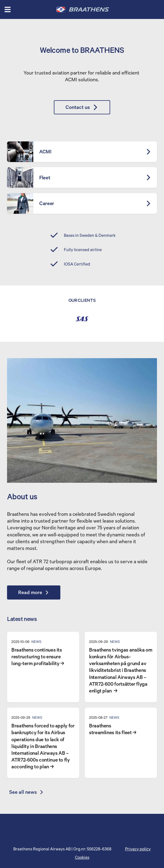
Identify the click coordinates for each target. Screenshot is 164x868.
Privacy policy (138, 849)
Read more (34, 593)
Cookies (82, 858)
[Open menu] (8, 9)
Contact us (82, 107)
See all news (27, 792)
